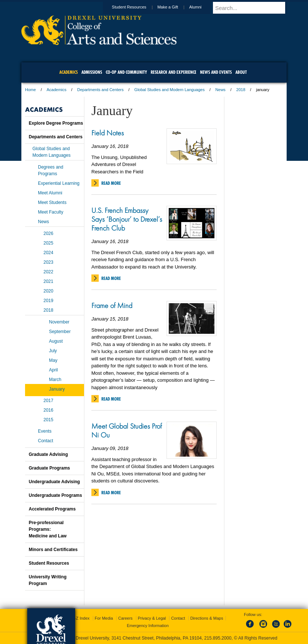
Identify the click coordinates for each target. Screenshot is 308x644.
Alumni (202, 7)
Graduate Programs (49, 468)
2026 (48, 233)
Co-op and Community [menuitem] (126, 72)
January (57, 389)
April (53, 370)
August (56, 341)
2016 (48, 410)
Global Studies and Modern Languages (170, 90)
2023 (48, 262)
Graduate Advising (48, 454)
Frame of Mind (112, 305)
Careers (125, 618)
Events (45, 431)
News (221, 90)
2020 (48, 291)
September (60, 332)
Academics (57, 90)
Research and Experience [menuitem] (174, 72)
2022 (48, 272)
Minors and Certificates (53, 550)
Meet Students (52, 202)
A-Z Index (81, 618)
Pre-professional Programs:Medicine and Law (48, 529)
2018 (241, 90)
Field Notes (108, 133)
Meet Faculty (51, 212)
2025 (48, 243)
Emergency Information (148, 626)
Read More (111, 183)
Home (30, 90)
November (59, 322)
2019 (48, 301)
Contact (45, 441)
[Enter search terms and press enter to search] (253, 8)
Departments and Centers (100, 90)
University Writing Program (48, 580)
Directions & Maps (206, 618)
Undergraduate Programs (55, 495)
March (55, 380)
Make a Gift (175, 7)
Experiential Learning (59, 183)
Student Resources (136, 7)
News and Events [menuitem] (216, 72)
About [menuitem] (241, 72)
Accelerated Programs (52, 509)
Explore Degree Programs (56, 123)
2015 (48, 420)
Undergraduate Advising (54, 482)
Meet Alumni (50, 193)
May (53, 360)
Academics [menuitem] (69, 72)
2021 (48, 281)
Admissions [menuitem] (92, 72)
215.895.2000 (218, 638)
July (53, 351)
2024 (48, 253)
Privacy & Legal (152, 618)
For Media (104, 618)
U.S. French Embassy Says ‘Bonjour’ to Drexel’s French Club (127, 219)
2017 (48, 401)
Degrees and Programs (51, 170)
